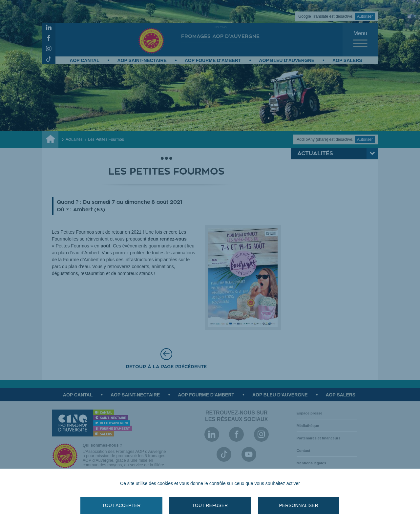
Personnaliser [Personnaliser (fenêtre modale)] (298, 505)
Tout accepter (122, 505)
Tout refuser (210, 505)
